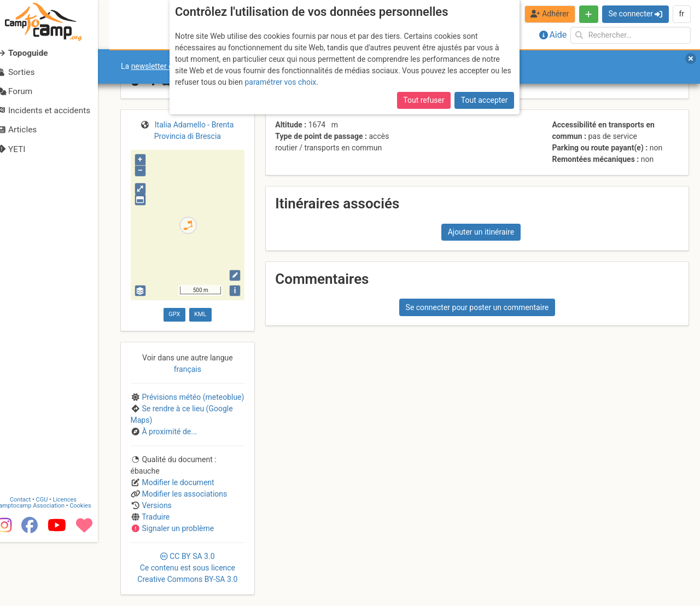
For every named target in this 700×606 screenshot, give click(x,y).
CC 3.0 (187, 568)
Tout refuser (424, 100)
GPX (174, 314)
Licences (76, 564)
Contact (32, 564)
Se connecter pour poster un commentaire (477, 307)
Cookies (92, 570)
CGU (54, 564)
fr (681, 14)
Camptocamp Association (41, 570)
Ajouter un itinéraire (481, 232)
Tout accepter (485, 100)
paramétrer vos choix (280, 82)
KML (200, 314)
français (188, 369)
